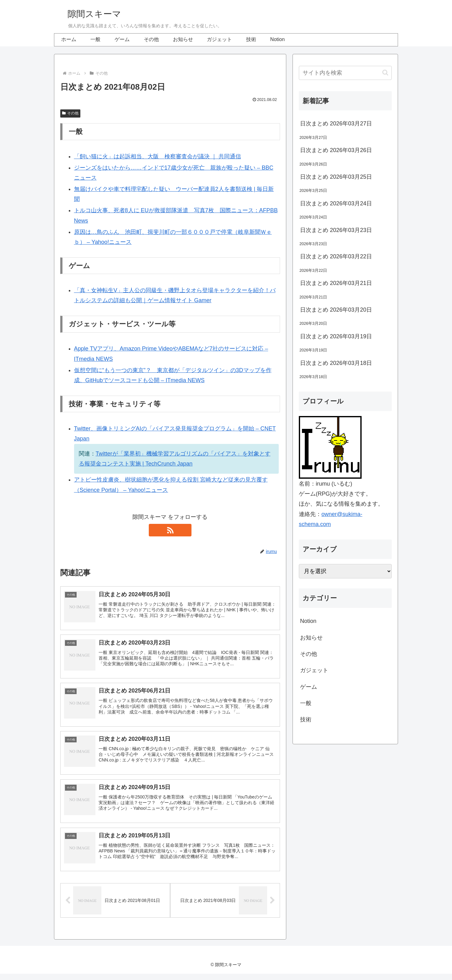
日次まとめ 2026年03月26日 (336, 150)
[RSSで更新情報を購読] (170, 530)
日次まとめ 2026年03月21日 (336, 283)
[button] (385, 73)
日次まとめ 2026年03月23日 (336, 230)
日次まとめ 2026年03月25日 (336, 177)
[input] (345, 73)
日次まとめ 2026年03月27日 (336, 124)
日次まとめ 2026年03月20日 (336, 310)
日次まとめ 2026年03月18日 (336, 363)
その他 (70, 113)
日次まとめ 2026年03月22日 (336, 256)
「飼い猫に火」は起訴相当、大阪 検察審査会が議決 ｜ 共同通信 (158, 156)
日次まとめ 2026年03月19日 (336, 336)
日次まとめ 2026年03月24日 (336, 203)
